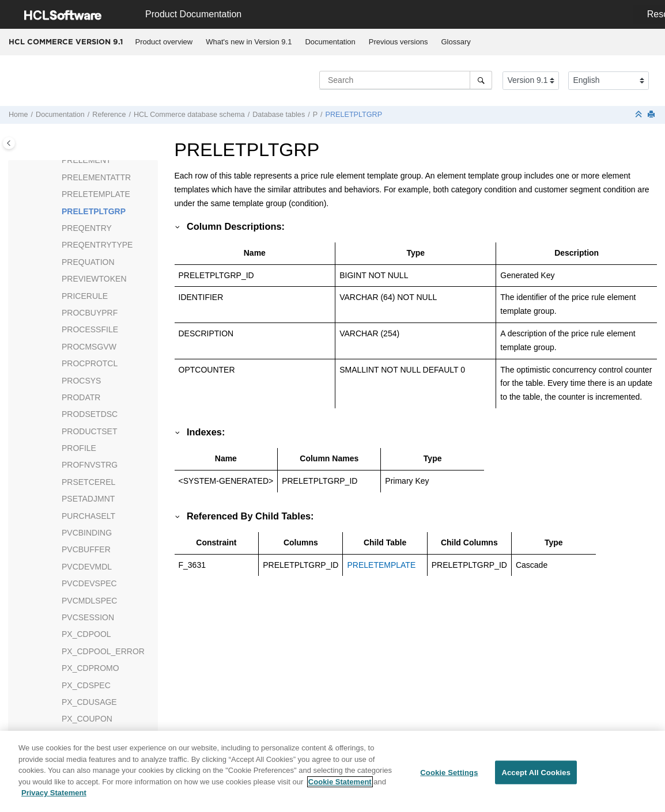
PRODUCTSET (89, 431)
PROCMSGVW (89, 347)
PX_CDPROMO (90, 668)
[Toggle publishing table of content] (9, 143)
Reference (109, 115)
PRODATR (81, 397)
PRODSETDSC (90, 414)
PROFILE (79, 448)
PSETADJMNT (88, 499)
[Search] (481, 80)
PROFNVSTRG (90, 465)
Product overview (164, 42)
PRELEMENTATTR (96, 177)
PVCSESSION (88, 617)
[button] (57, 161)
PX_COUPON (87, 719)
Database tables (279, 115)
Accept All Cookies (536, 776)
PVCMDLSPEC (89, 601)
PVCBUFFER (86, 549)
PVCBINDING (87, 533)
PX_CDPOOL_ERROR (103, 651)
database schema (189, 115)
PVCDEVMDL (87, 567)
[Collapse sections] (640, 115)
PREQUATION (88, 262)
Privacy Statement (54, 797)
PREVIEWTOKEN (94, 279)
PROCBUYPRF (90, 313)
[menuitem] (164, 42)
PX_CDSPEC (86, 685)
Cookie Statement (340, 785)
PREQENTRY (87, 228)
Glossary (456, 42)
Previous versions (398, 42)
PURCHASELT (88, 516)
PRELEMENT (86, 160)
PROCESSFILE (90, 329)
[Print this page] (652, 115)
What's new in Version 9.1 (249, 42)
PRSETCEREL (88, 482)
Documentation (330, 42)
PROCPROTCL (90, 363)
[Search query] (406, 80)
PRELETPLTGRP (354, 115)
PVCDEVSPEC (89, 583)
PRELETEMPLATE (96, 194)
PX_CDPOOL (86, 634)
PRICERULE (85, 296)
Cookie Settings (449, 776)
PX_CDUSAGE (89, 702)
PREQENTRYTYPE (97, 245)
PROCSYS (81, 381)
